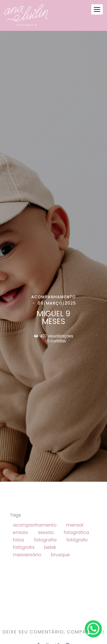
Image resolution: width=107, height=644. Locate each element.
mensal (75, 525)
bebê (50, 547)
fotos (19, 540)
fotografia (45, 540)
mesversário (27, 555)
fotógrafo (77, 540)
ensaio (21, 532)
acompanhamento (35, 525)
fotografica (76, 532)
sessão (46, 532)
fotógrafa (24, 547)
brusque (60, 555)
